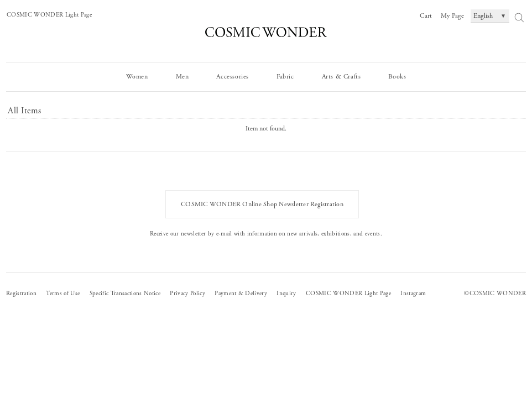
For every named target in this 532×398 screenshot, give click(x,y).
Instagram (413, 294)
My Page (452, 16)
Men (182, 77)
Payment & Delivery (241, 294)
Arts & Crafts (341, 77)
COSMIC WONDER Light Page (49, 15)
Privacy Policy (187, 294)
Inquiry (286, 294)
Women (137, 77)
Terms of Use (63, 294)
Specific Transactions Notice (125, 294)
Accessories (233, 77)
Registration (21, 294)
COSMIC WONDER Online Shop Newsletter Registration (262, 204)
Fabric (285, 77)
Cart (426, 16)
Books (397, 77)
